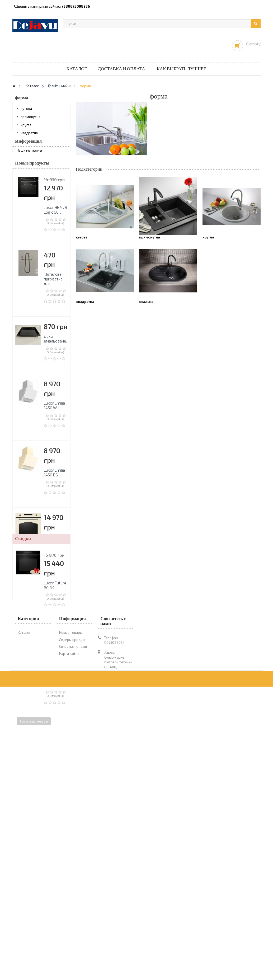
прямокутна (30, 119)
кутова (26, 111)
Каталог (77, 69)
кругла (26, 127)
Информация (28, 167)
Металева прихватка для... (53, 312)
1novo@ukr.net (109, 952)
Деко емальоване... (56, 372)
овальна (27, 143)
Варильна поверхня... (54, 715)
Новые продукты (32, 196)
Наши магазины (29, 179)
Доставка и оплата (121, 69)
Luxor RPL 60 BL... (55, 648)
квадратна (29, 135)
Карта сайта (69, 919)
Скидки (23, 773)
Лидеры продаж (72, 905)
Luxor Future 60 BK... (55, 819)
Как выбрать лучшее (182, 69)
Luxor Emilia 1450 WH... (54, 438)
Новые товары (71, 898)
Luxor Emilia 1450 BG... (54, 505)
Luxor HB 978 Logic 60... (55, 242)
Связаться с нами (73, 912)
